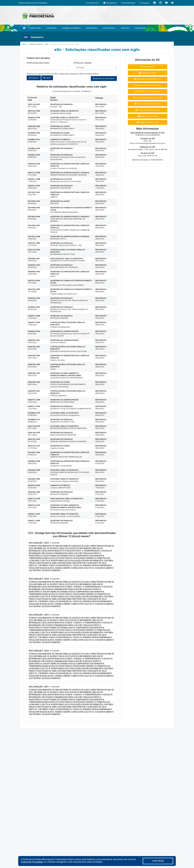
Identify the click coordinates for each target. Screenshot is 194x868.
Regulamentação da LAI (148, 122)
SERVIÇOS (126, 28)
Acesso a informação (148, 116)
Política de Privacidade (32, 862)
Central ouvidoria (36, 44)
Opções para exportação (104, 78)
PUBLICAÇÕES (141, 28)
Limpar (47, 78)
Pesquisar (34, 78)
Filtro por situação (83, 63)
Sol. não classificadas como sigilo (148, 98)
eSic (47, 44)
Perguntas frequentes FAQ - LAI (148, 79)
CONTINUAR (158, 861)
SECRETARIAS (92, 28)
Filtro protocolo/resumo (38, 63)
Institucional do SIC (148, 73)
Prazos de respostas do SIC (148, 110)
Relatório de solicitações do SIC (148, 85)
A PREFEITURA (36, 28)
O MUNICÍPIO (52, 28)
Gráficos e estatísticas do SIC (148, 104)
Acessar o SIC (148, 67)
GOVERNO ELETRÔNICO (72, 28)
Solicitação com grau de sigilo (148, 91)
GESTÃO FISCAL (110, 28)
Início (24, 44)
